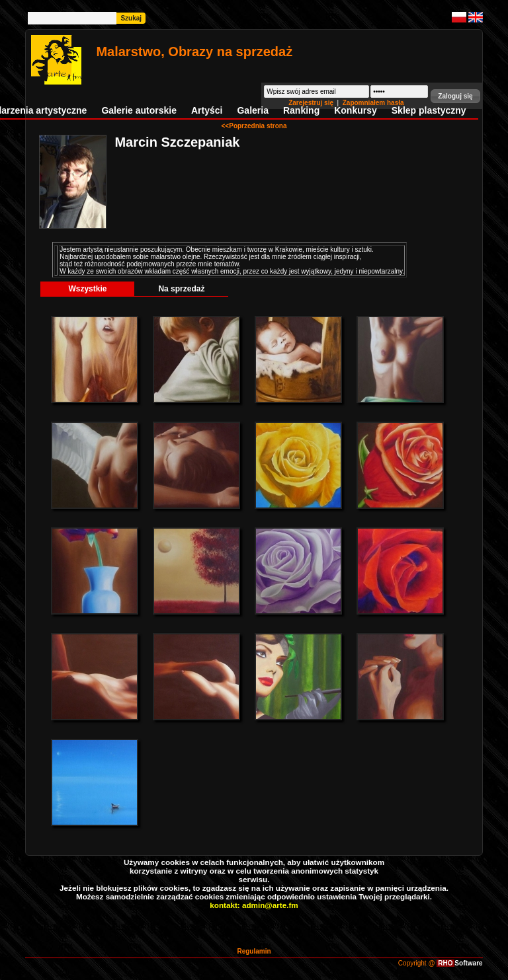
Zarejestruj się (312, 103)
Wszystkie (87, 289)
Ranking (301, 110)
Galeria (252, 110)
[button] (455, 96)
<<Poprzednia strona (254, 126)
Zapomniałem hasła (373, 103)
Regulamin (254, 951)
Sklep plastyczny (429, 110)
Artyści (207, 110)
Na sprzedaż (181, 289)
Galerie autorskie (139, 110)
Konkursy (356, 110)
